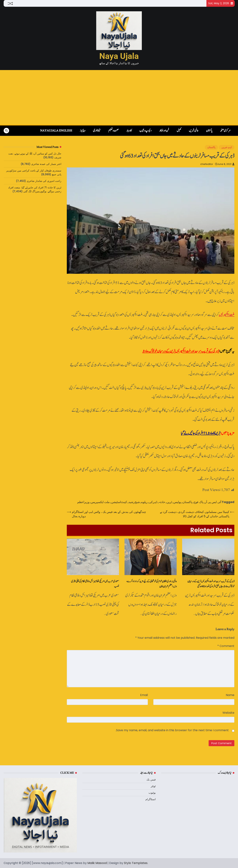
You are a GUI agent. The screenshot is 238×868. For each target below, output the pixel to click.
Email (144, 695)
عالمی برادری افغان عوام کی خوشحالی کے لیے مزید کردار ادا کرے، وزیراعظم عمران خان (151, 584)
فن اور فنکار (164, 131)
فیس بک (151, 780)
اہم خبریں (227, 147)
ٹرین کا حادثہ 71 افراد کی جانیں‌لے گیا (201, 433)
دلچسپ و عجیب (145, 131)
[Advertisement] (119, 97)
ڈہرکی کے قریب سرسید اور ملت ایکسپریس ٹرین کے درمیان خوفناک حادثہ (181, 351)
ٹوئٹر (153, 786)
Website (228, 713)
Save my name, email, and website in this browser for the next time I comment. (172, 730)
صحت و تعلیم (113, 131)
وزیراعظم (83, 502)
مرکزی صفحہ (225, 131)
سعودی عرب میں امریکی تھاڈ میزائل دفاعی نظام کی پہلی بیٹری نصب (95, 584)
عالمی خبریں (194, 131)
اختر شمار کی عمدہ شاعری (46, 164)
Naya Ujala (119, 56)
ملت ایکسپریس (227, 315)
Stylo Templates (136, 863)
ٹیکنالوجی (97, 131)
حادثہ (162, 502)
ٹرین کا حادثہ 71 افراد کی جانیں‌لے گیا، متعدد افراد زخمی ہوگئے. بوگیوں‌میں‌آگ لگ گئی (35, 189)
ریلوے (144, 502)
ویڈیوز (82, 131)
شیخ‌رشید (134, 502)
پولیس (177, 502)
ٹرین (169, 502)
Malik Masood (97, 863)
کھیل (179, 131)
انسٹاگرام (151, 799)
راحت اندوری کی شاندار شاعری (44, 181)
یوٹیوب (152, 793)
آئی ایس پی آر (213, 502)
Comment (226, 646)
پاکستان (209, 131)
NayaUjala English (56, 131)
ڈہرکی (153, 502)
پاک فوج (198, 502)
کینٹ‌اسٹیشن (119, 502)
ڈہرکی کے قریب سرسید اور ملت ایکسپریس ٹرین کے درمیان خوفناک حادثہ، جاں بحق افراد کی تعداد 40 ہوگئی (211, 584)
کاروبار (129, 131)
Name (230, 695)
